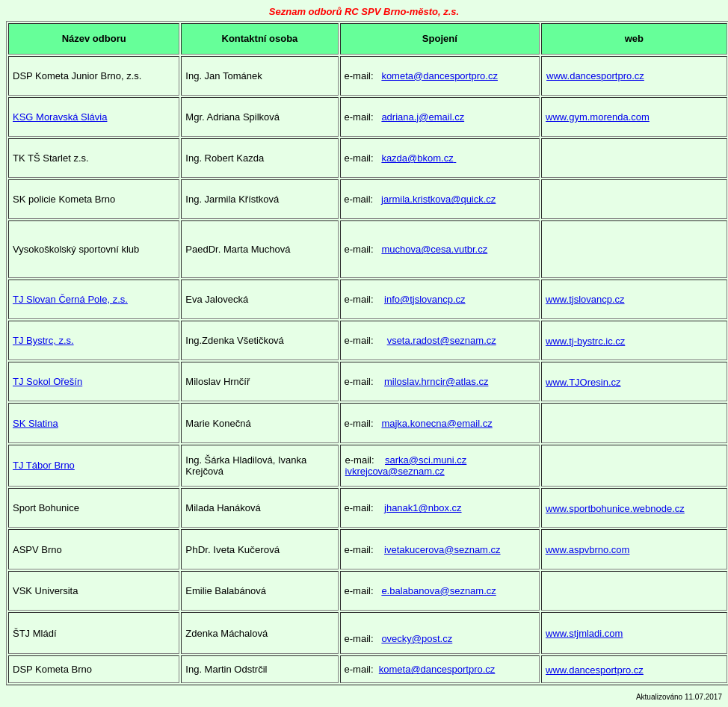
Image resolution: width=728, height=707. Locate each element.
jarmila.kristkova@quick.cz (438, 199)
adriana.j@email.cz (423, 117)
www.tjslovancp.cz (585, 299)
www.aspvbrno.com (588, 550)
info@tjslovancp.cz (425, 299)
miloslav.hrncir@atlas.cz (436, 382)
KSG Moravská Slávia (60, 117)
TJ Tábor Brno (44, 465)
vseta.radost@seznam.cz (442, 340)
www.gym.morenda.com (598, 117)
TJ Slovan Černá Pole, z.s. (70, 299)
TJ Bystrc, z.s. (43, 340)
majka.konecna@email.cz (437, 423)
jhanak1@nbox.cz (423, 508)
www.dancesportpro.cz (595, 76)
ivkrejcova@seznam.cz (395, 471)
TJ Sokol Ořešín (47, 382)
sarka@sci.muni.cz (426, 460)
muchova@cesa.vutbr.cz (434, 249)
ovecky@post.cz (417, 639)
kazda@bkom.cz (419, 158)
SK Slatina (36, 423)
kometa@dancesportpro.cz (439, 76)
